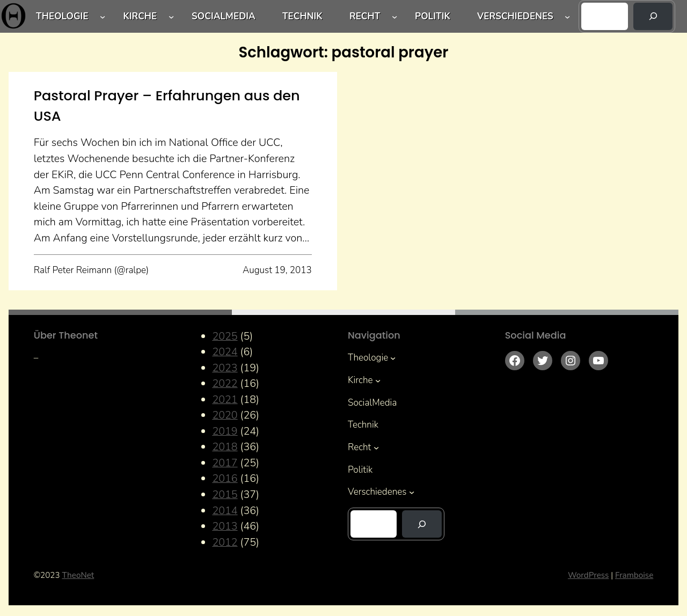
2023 (225, 368)
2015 (225, 494)
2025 (225, 336)
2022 (225, 383)
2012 (225, 542)
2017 (225, 463)
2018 (225, 447)
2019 (225, 431)
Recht (365, 16)
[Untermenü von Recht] (394, 16)
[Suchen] (653, 16)
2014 (225, 511)
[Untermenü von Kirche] (171, 16)
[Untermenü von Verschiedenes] (567, 16)
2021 (225, 399)
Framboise (634, 575)
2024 (225, 352)
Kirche (140, 16)
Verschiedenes (515, 16)
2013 (225, 526)
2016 (225, 478)
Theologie (62, 16)
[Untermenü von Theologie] (103, 16)
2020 (225, 415)
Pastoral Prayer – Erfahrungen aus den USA (167, 106)
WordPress (588, 575)
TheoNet (78, 575)
